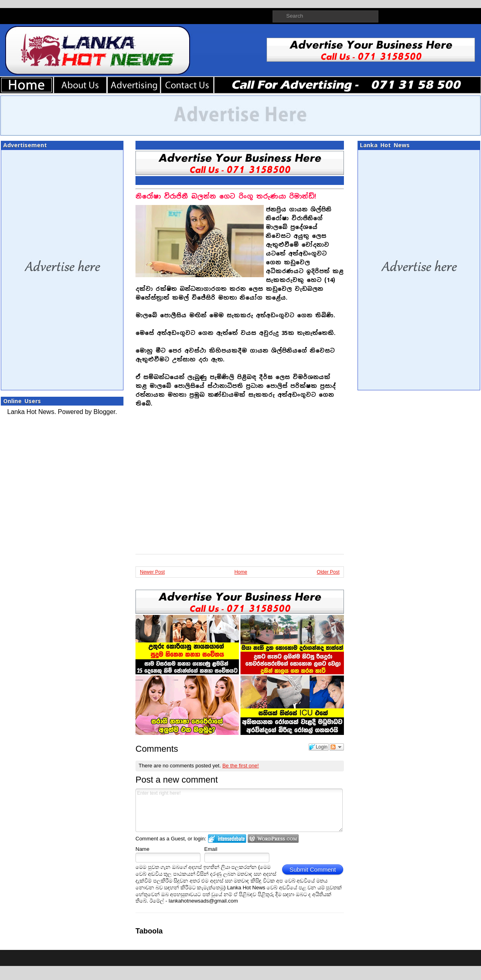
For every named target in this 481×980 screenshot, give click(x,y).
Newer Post (152, 572)
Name (142, 849)
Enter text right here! (239, 810)
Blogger (104, 412)
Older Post (328, 572)
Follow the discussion (337, 747)
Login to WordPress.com (273, 839)
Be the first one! (241, 766)
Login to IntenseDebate (227, 839)
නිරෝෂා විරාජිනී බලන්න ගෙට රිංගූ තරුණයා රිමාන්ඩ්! (226, 196)
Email (211, 849)
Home (241, 572)
